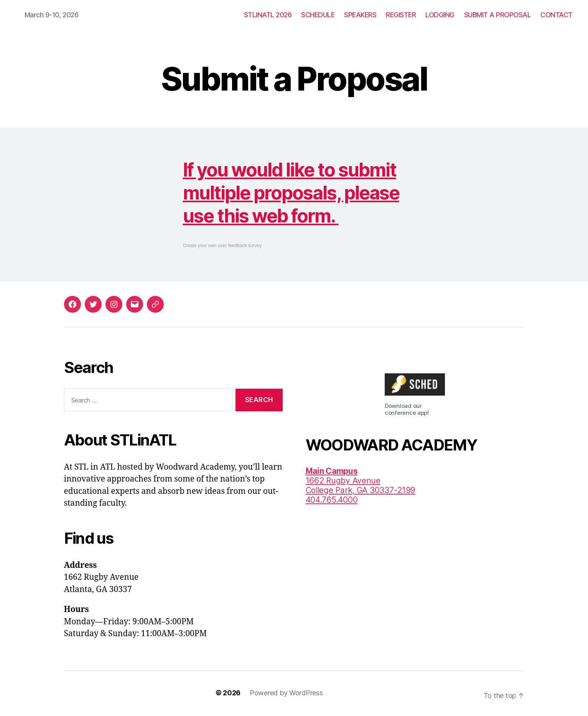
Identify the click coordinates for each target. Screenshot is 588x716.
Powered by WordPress (286, 693)
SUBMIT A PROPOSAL (498, 15)
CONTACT (557, 15)
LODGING (440, 15)
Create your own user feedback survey (222, 246)
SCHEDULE (318, 15)
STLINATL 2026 (268, 15)
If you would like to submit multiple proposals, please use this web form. (291, 193)
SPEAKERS (360, 15)
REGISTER (401, 15)
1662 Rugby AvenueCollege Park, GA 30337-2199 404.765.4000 (361, 485)
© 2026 (228, 693)
